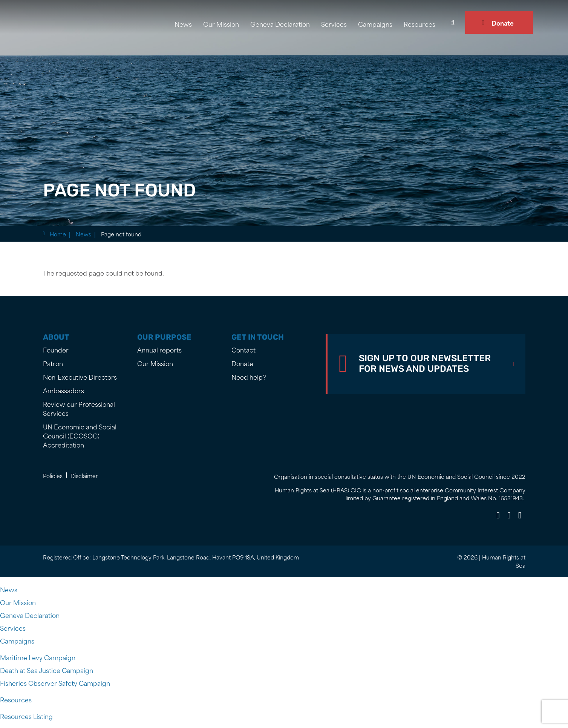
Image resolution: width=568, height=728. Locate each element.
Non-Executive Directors (80, 377)
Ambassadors (64, 390)
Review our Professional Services (79, 408)
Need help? (249, 377)
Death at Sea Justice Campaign (47, 670)
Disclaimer (84, 476)
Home (58, 234)
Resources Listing (26, 716)
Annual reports (159, 349)
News (183, 24)
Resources (419, 24)
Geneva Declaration (280, 24)
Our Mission (221, 24)
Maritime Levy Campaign (38, 657)
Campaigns (375, 24)
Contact (243, 349)
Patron (53, 363)
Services (334, 24)
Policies (53, 476)
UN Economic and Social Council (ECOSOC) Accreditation (80, 435)
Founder (56, 349)
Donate (503, 23)
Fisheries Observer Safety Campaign (55, 683)
